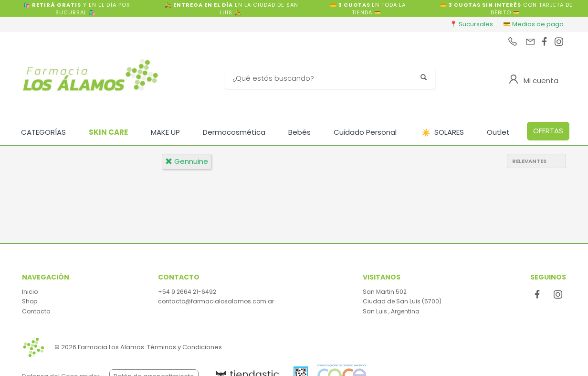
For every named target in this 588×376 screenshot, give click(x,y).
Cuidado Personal (365, 132)
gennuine (187, 161)
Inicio (30, 292)
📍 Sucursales (471, 24)
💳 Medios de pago (533, 24)
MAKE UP (165, 132)
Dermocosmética (234, 132)
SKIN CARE (108, 132)
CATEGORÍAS (43, 132)
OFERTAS (548, 131)
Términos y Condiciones (184, 347)
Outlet (498, 132)
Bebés (299, 132)
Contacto (36, 311)
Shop (30, 301)
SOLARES (443, 133)
